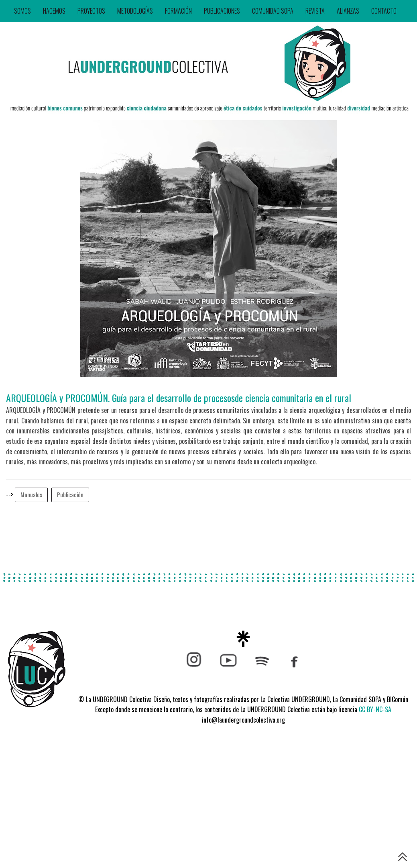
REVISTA (315, 11)
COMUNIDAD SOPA (273, 11)
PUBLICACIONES (222, 11)
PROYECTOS (91, 11)
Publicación (70, 495)
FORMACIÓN (178, 11)
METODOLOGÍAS (135, 11)
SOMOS (22, 11)
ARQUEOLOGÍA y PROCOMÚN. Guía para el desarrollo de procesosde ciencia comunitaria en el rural (179, 398)
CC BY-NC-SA (375, 709)
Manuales (31, 495)
